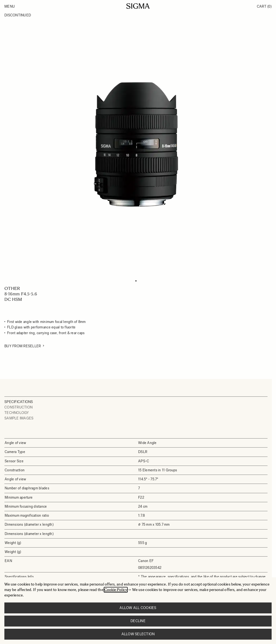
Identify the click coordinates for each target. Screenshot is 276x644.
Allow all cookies (138, 608)
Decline (138, 621)
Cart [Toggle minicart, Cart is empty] (264, 6)
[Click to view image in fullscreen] (136, 145)
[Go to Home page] (138, 6)
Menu (10, 6)
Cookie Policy (116, 590)
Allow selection (138, 634)
